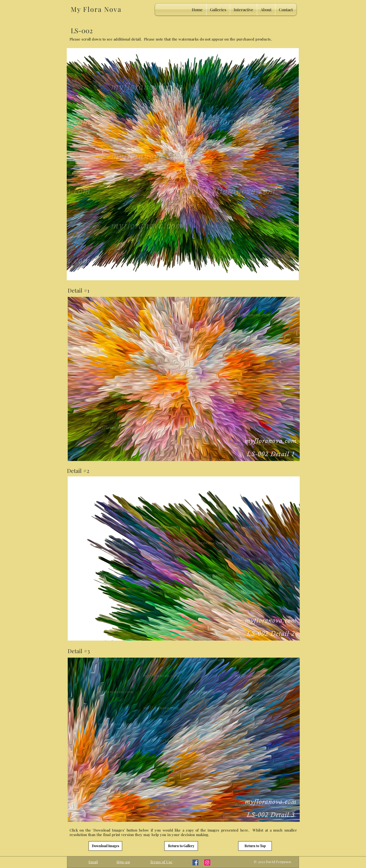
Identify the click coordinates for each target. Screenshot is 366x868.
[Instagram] (207, 862)
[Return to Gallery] (181, 846)
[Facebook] (195, 862)
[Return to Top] (255, 846)
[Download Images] (105, 846)
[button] (123, 862)
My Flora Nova (96, 9)
